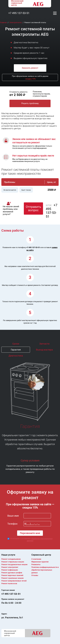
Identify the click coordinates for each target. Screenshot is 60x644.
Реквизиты (36, 564)
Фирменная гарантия (40, 562)
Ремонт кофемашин (10, 570)
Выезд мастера (44, 350)
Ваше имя (13, 516)
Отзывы (35, 575)
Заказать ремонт (30, 68)
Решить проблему (30, 103)
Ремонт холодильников (11, 559)
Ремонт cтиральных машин (13, 562)
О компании (36, 559)
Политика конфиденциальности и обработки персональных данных (45, 570)
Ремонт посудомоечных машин (14, 564)
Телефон (12, 524)
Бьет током (26, 190)
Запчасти (44, 344)
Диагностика (16, 356)
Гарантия (16, 350)
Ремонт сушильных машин (12, 578)
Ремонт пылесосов (9, 583)
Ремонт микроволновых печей (14, 581)
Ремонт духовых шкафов (12, 573)
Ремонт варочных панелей (12, 575)
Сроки (16, 344)
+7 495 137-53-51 (19, 13)
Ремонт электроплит (10, 567)
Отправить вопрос (33, 209)
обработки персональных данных (40, 540)
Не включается (10, 190)
